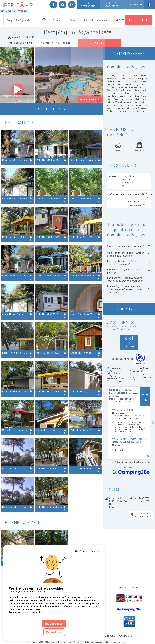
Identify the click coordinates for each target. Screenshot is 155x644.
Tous (115, 368)
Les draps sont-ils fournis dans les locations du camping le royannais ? (129, 279)
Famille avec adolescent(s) (117, 377)
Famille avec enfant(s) (115, 372)
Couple (116, 381)
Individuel (140, 371)
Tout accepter (54, 624)
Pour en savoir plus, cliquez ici (25, 612)
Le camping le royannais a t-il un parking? (129, 271)
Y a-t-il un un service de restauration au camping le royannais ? (129, 254)
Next (153, 423)
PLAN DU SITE (125, 636)
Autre (138, 374)
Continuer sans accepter (88, 551)
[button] (123, 186)
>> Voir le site (100, 43)
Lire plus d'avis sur (131, 471)
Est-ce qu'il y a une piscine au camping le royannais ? (129, 262)
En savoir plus (123, 329)
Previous (106, 423)
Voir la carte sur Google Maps (141, 515)
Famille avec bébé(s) (140, 378)
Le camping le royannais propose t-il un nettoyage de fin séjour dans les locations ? (129, 289)
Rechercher (138, 20)
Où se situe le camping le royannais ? (129, 246)
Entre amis (141, 368)
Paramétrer (54, 632)
